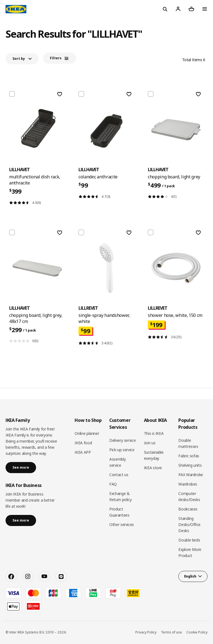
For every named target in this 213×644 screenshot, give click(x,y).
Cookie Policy (197, 632)
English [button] (190, 576)
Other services (122, 524)
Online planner (87, 433)
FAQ (113, 484)
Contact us (119, 475)
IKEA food (83, 443)
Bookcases (188, 509)
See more (21, 467)
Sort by (19, 59)
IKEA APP (83, 452)
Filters (56, 58)
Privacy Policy (146, 632)
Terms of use (171, 632)
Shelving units (190, 465)
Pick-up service (122, 450)
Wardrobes (188, 484)
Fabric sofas (189, 456)
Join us (150, 443)
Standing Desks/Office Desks (189, 524)
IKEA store (153, 468)
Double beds (189, 540)
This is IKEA (154, 433)
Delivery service (122, 440)
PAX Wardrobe (191, 475)
